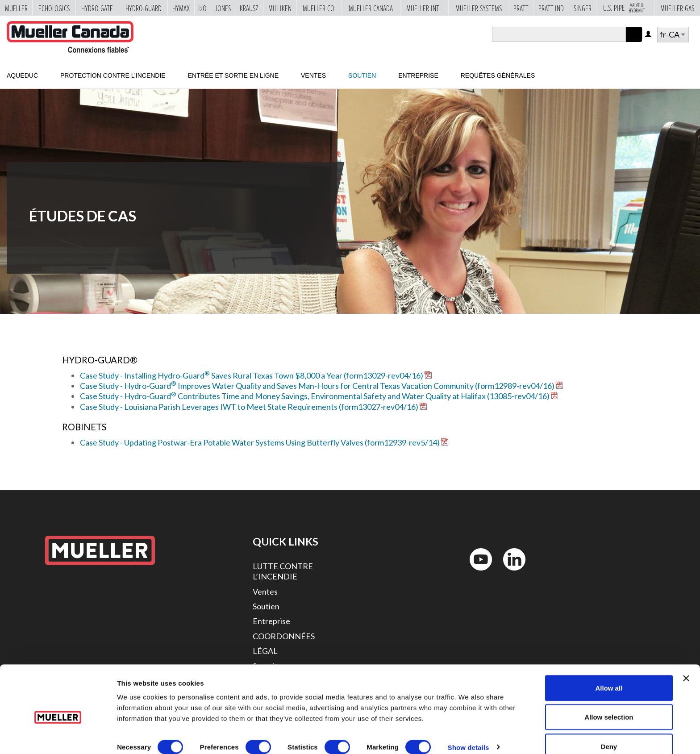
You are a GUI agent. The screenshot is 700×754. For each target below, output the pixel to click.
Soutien (362, 75)
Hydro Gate (97, 8)
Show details (469, 731)
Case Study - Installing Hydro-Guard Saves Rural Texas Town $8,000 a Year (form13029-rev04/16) (252, 375)
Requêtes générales (498, 75)
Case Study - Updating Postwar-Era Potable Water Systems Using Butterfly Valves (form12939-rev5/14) (260, 442)
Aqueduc (22, 75)
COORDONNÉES (284, 636)
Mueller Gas (677, 8)
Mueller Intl (424, 8)
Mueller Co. (319, 8)
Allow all (609, 672)
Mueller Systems (479, 8)
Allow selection (609, 701)
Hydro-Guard (144, 8)
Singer (583, 8)
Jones (223, 8)
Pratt (521, 8)
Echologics (54, 8)
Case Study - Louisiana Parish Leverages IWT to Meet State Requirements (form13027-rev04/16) (249, 407)
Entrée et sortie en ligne (233, 75)
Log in (649, 35)
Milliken (280, 8)
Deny (609, 730)
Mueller (16, 8)
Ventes (313, 75)
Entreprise (418, 75)
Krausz (249, 8)
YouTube (476, 573)
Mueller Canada (371, 8)
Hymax (181, 8)
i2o (202, 8)
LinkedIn (510, 573)
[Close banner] (686, 662)
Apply (634, 42)
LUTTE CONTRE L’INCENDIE (283, 571)
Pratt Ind (551, 8)
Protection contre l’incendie (113, 75)
